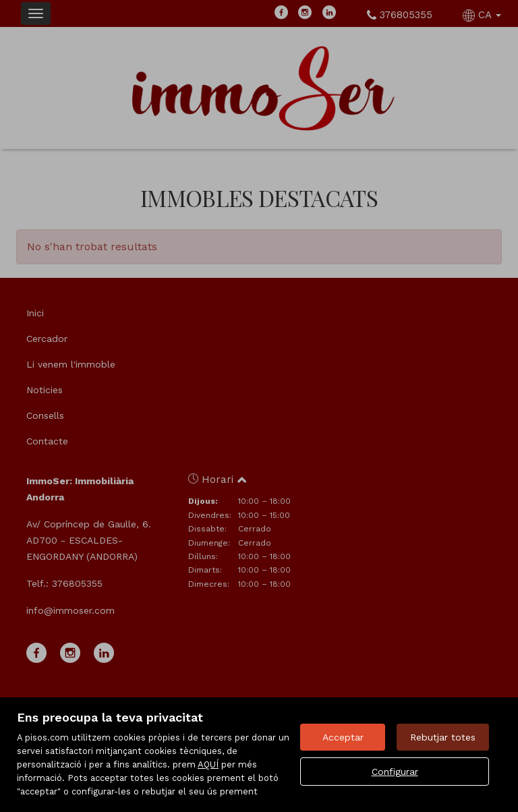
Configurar (395, 772)
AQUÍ (208, 764)
